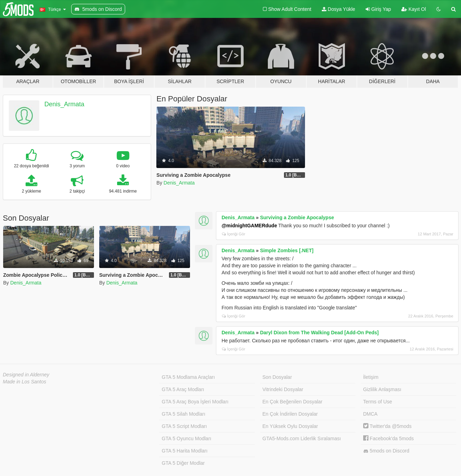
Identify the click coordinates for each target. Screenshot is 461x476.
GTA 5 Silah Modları (183, 414)
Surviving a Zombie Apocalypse (297, 217)
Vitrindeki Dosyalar (283, 389)
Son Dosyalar (277, 377)
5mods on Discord (386, 451)
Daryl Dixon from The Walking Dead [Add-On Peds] (320, 333)
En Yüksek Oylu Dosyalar (290, 426)
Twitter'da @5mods (387, 426)
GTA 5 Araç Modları (183, 389)
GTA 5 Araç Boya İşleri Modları (195, 402)
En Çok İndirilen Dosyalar (290, 414)
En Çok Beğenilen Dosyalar (293, 402)
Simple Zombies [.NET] (287, 250)
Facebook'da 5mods (389, 438)
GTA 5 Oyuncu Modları (186, 438)
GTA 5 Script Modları (184, 426)
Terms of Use (378, 402)
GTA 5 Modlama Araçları (188, 377)
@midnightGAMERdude (249, 226)
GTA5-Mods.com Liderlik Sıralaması (302, 438)
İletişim (371, 377)
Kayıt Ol (414, 9)
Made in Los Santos (25, 382)
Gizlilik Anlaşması (382, 389)
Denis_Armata (65, 104)
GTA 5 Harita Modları (184, 451)
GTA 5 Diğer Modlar (183, 463)
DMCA (370, 414)
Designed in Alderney (26, 375)
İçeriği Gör (234, 234)
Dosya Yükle (338, 9)
